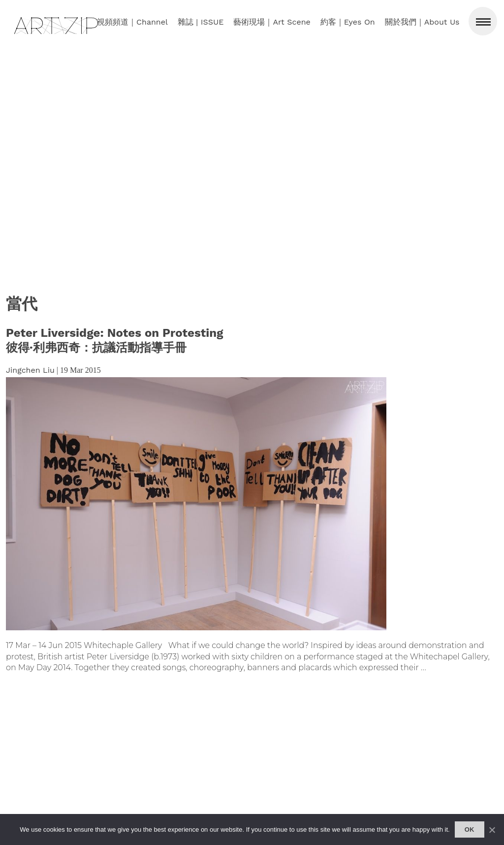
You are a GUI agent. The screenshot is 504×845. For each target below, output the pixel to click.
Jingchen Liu (30, 370)
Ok (470, 829)
